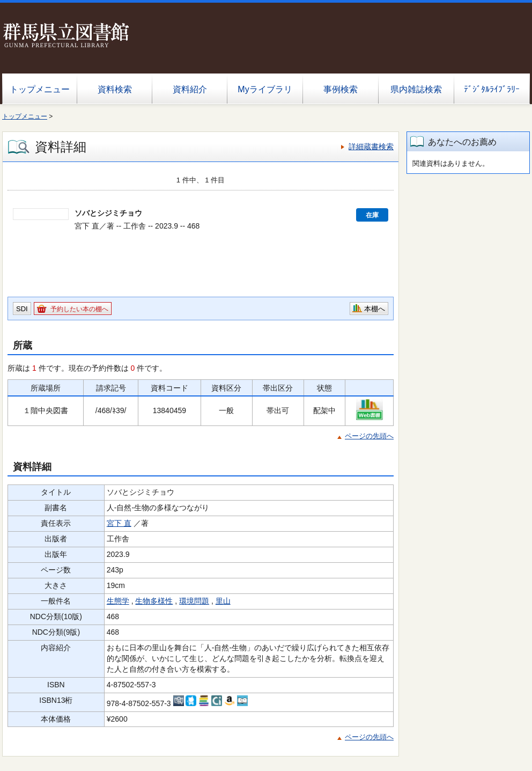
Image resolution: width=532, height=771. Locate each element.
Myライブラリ (265, 89)
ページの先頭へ (369, 436)
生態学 (118, 601)
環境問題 (194, 601)
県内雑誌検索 (416, 89)
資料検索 (115, 89)
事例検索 (341, 89)
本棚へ (375, 309)
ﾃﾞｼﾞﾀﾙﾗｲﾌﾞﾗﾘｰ (492, 89)
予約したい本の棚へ (79, 309)
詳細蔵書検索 (371, 146)
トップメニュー (40, 89)
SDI (22, 309)
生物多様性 (154, 601)
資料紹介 (190, 89)
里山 (223, 601)
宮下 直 (119, 523)
